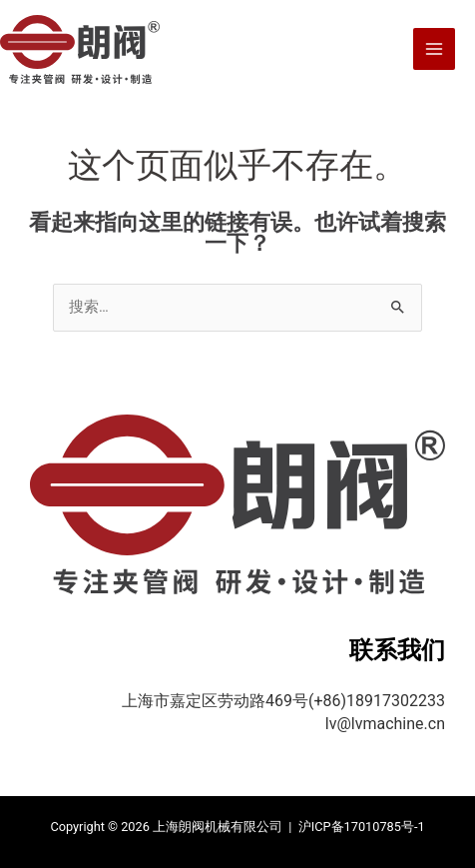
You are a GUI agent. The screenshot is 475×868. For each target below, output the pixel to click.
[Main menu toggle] (434, 49)
